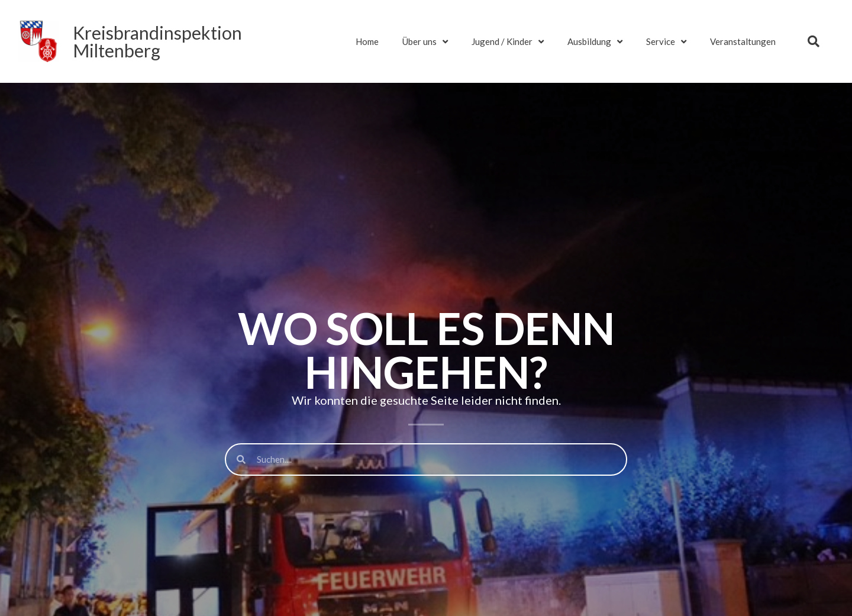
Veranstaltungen (743, 41)
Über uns (425, 42)
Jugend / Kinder (508, 42)
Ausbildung (595, 42)
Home (367, 41)
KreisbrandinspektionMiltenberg (157, 41)
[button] (814, 41)
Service (666, 42)
